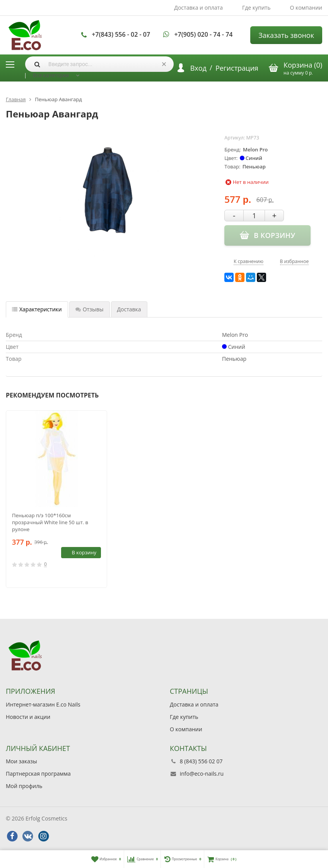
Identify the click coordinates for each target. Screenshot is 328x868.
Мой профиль (24, 786)
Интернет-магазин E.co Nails (43, 704)
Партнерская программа (38, 774)
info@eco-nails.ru (202, 774)
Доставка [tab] (129, 309)
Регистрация (237, 68)
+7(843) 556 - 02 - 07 (121, 34)
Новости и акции (28, 717)
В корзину (80, 552)
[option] (56, 499)
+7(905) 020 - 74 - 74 (203, 34)
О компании (306, 8)
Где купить (256, 8)
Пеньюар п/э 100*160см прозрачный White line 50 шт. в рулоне (50, 522)
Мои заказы (21, 761)
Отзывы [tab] (90, 309)
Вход (198, 68)
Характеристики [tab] (37, 309)
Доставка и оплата (198, 8)
